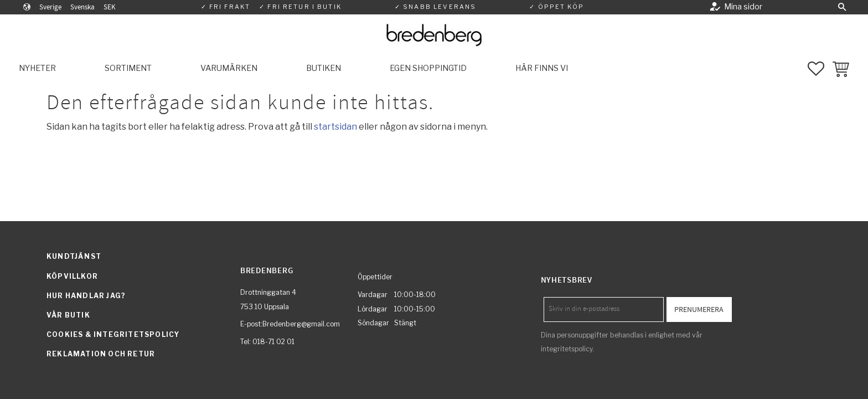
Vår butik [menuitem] (68, 315)
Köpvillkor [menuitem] (72, 276)
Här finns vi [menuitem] (542, 68)
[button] (842, 7)
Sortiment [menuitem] (128, 68)
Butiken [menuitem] (324, 68)
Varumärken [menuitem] (229, 68)
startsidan (335, 127)
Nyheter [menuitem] (37, 68)
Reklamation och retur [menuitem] (101, 354)
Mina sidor (743, 7)
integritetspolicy (567, 349)
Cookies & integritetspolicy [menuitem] (113, 334)
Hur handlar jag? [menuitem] (86, 296)
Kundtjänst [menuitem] (74, 256)
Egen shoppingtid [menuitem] (428, 68)
